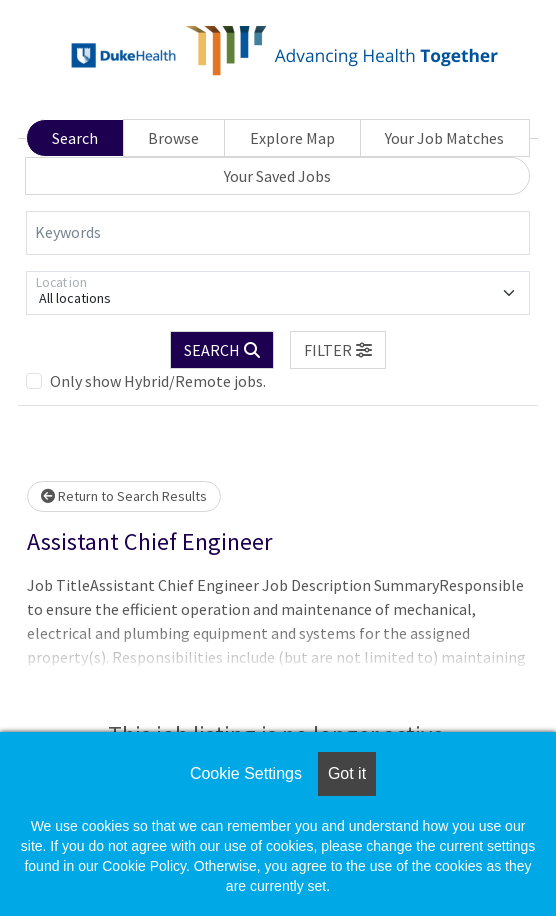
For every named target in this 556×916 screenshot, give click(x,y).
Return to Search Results (124, 496)
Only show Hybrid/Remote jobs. (158, 381)
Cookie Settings (246, 773)
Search (75, 138)
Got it (347, 773)
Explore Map (292, 138)
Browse (173, 138)
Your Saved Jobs (277, 176)
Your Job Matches (444, 138)
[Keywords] (278, 233)
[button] (338, 350)
